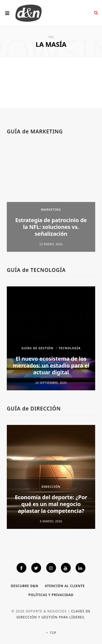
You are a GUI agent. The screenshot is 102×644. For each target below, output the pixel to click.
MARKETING (51, 209)
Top (51, 633)
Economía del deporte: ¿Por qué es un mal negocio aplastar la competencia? (51, 504)
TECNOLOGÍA (70, 348)
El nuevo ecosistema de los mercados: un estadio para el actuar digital (51, 365)
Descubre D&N (25, 586)
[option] (51, 200)
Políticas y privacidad (51, 595)
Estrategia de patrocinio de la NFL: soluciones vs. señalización (51, 227)
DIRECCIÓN (51, 487)
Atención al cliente (65, 586)
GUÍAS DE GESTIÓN (37, 348)
